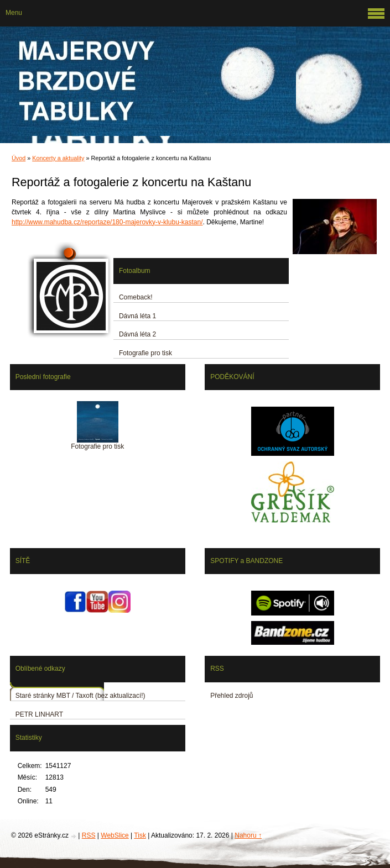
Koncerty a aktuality (58, 158)
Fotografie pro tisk (145, 353)
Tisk (140, 835)
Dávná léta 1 (137, 316)
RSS (89, 835)
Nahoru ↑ (248, 835)
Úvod (19, 158)
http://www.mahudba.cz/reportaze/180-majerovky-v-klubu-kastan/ (107, 222)
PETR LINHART (39, 714)
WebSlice (115, 835)
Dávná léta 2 (137, 334)
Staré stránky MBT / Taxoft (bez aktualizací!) (80, 696)
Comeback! (136, 297)
